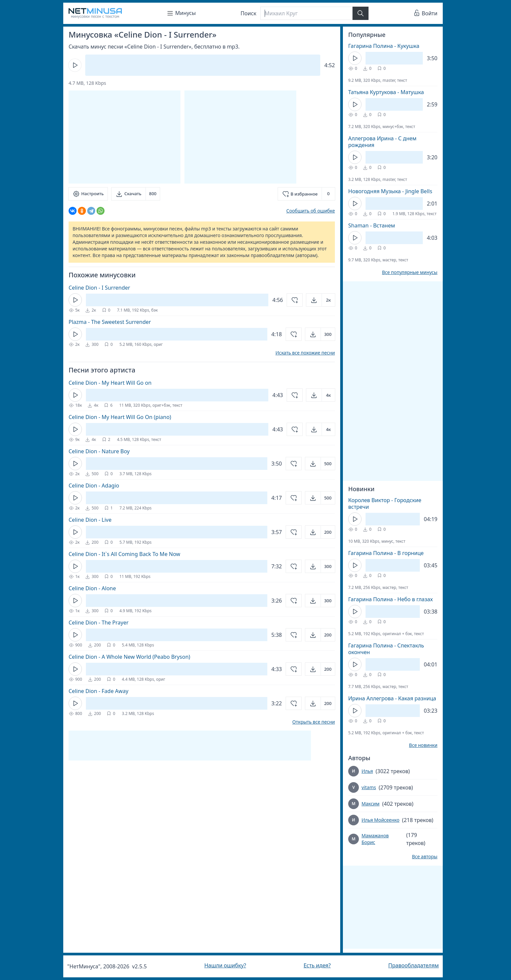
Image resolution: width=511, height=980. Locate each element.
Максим (371, 804)
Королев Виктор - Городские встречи (385, 503)
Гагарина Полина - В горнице (386, 553)
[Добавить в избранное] (306, 194)
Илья (367, 771)
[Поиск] (306, 13)
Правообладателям (413, 965)
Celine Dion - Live (90, 520)
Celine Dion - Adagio (94, 486)
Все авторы (425, 857)
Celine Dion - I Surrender (99, 288)
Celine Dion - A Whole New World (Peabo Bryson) (129, 657)
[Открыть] (321, 300)
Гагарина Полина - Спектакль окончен (386, 649)
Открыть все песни (314, 722)
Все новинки (423, 745)
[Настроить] (88, 194)
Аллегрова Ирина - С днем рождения (382, 142)
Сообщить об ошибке (311, 211)
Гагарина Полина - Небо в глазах (390, 599)
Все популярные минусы (410, 272)
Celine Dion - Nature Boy (99, 451)
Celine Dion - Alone (92, 588)
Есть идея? (317, 965)
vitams (369, 787)
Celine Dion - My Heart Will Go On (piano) (120, 417)
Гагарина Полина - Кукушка (384, 46)
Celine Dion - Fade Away (99, 691)
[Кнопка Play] (75, 65)
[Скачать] (136, 194)
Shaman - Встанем (372, 225)
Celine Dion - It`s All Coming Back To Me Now (124, 554)
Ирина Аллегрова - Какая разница (392, 698)
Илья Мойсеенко (381, 820)
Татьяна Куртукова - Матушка (386, 92)
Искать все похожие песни (305, 353)
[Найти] (361, 13)
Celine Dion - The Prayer (99, 623)
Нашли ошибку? (225, 965)
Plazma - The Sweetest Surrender (110, 322)
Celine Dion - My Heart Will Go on (110, 383)
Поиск (249, 13)
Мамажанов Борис (375, 839)
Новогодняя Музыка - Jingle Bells (390, 191)
